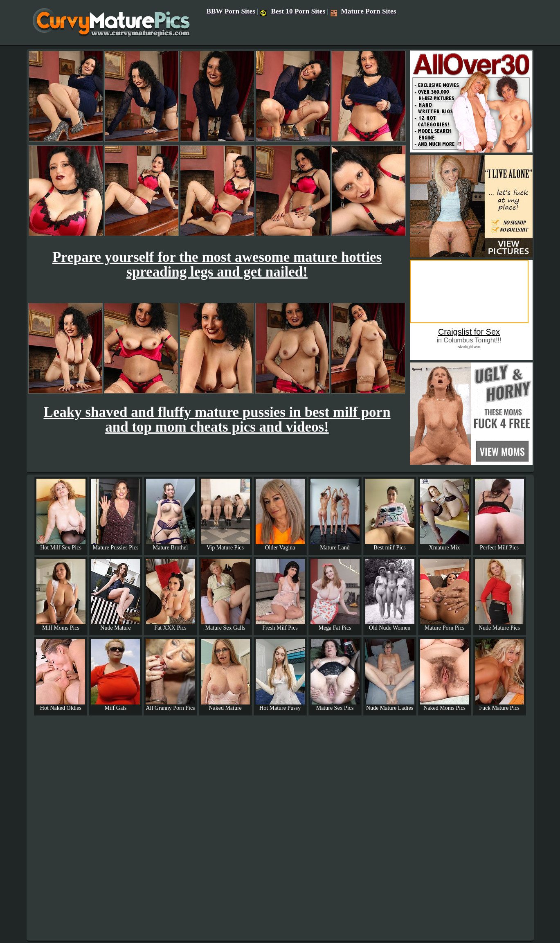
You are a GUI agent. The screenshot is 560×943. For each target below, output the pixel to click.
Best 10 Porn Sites (293, 11)
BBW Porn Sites (231, 11)
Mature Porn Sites (363, 11)
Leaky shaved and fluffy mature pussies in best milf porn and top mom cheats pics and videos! (217, 420)
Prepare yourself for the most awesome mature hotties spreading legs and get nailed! (217, 264)
